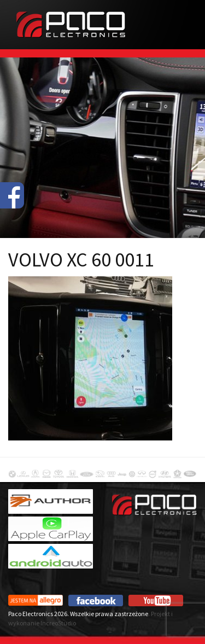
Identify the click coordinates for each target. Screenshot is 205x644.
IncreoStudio (58, 623)
